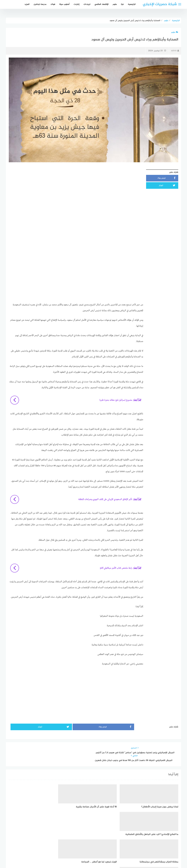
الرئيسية (132, 4)
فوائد (53, 4)
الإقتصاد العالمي (102, 4)
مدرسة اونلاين (40, 4)
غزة (122, 4)
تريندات (87, 4)
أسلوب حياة (64, 4)
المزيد (27, 4)
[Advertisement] (76, 188)
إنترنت (77, 4)
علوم (115, 4)
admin (175, 51)
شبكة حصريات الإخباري (160, 4)
